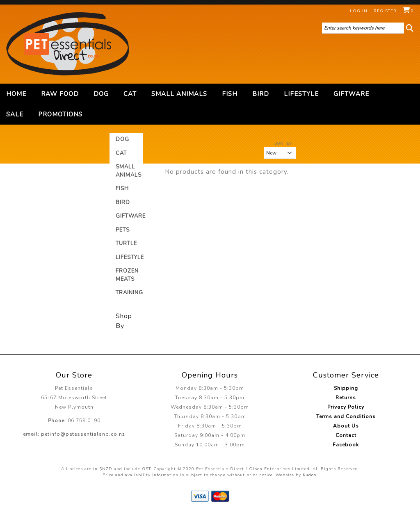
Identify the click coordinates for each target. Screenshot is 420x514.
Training (129, 293)
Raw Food (60, 94)
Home (16, 94)
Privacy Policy (346, 407)
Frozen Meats (127, 275)
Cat (130, 94)
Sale (15, 114)
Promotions (60, 114)
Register (385, 11)
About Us (346, 426)
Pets (123, 230)
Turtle (126, 243)
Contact (346, 435)
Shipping (346, 388)
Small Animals (179, 94)
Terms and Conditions (346, 416)
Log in (359, 11)
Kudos (309, 475)
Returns (346, 398)
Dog (101, 94)
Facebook (346, 445)
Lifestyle (301, 94)
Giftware (351, 94)
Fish (230, 94)
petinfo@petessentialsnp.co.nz (83, 434)
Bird (261, 94)
